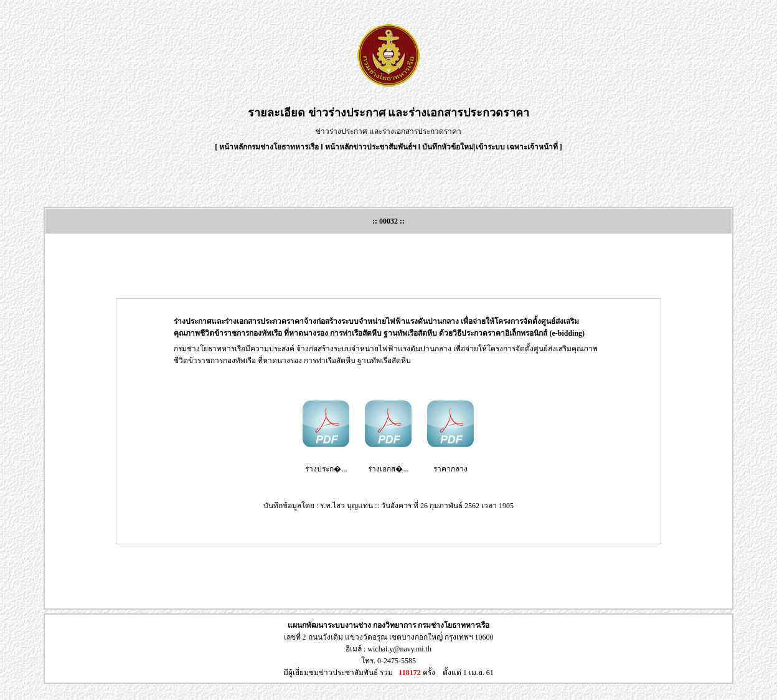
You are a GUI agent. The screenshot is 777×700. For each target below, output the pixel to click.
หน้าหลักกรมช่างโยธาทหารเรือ (269, 147)
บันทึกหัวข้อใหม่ (448, 147)
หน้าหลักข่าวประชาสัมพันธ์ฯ (371, 147)
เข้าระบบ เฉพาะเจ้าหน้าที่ (518, 147)
